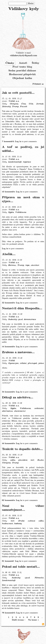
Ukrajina (14, 104)
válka (13, 460)
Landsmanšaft (15, 162)
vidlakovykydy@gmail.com (23, 56)
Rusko (40, 460)
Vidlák (12, 361)
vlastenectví (20, 411)
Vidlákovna (21, 212)
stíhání (23, 363)
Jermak (40, 104)
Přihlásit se (38, 84)
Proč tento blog (22, 67)
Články (10, 63)
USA (31, 104)
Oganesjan (13, 363)
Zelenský (6, 107)
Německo (39, 578)
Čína (23, 104)
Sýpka (11, 212)
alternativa (7, 411)
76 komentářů (9, 613)
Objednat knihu (22, 78)
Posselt (23, 107)
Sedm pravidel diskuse (22, 71)
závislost (35, 265)
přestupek (32, 363)
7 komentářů (8, 141)
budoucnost (7, 524)
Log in (18, 141)
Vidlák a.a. (14, 101)
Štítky (36, 63)
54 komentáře (8, 347)
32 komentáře (8, 303)
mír (32, 460)
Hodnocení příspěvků (22, 74)
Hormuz (12, 265)
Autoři (23, 63)
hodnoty (18, 524)
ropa (27, 265)
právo (41, 363)
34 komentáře (8, 392)
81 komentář (8, 561)
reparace (27, 162)
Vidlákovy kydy (24, 9)
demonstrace (30, 319)
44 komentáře (8, 443)
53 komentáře (8, 192)
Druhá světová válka (31, 521)
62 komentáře (8, 500)
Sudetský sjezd (15, 319)
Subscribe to (43, 624)
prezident (23, 460)
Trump (15, 107)
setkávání (39, 408)
